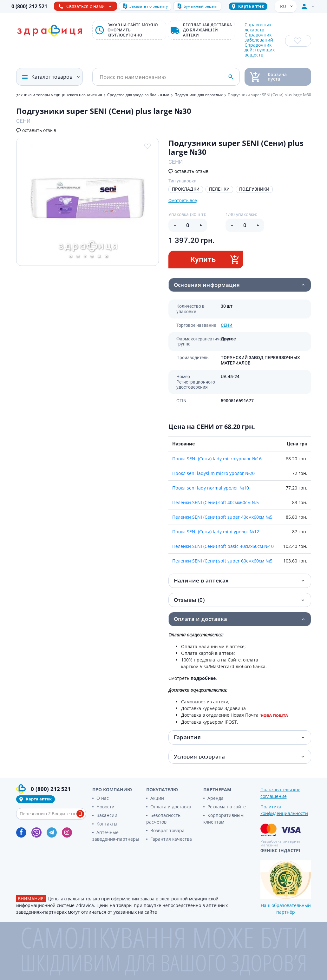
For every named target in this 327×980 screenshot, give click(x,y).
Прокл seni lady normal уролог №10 (211, 488)
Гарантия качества (171, 839)
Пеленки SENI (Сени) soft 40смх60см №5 (216, 502)
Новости (105, 807)
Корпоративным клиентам (223, 819)
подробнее (203, 678)
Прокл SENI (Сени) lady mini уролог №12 (216, 532)
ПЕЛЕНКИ (219, 189)
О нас (103, 798)
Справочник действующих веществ (260, 50)
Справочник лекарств (258, 27)
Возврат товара (167, 830)
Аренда (216, 798)
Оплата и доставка (171, 807)
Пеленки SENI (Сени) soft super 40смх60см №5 (222, 517)
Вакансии (107, 815)
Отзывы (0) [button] (189, 600)
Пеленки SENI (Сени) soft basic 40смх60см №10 (223, 546)
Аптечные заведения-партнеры (116, 836)
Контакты (107, 824)
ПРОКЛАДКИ (186, 189)
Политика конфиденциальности (284, 810)
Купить (215, 259)
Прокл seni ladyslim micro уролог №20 (213, 473)
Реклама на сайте (227, 807)
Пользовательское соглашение (280, 793)
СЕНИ (227, 325)
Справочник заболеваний (259, 37)
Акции (157, 798)
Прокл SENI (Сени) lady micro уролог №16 (217, 459)
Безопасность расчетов (163, 819)
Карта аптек (251, 6)
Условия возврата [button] (199, 756)
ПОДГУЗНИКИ (254, 189)
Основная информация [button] (207, 285)
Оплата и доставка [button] (201, 619)
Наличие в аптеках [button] (201, 580)
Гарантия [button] (187, 737)
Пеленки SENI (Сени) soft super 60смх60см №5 (222, 561)
